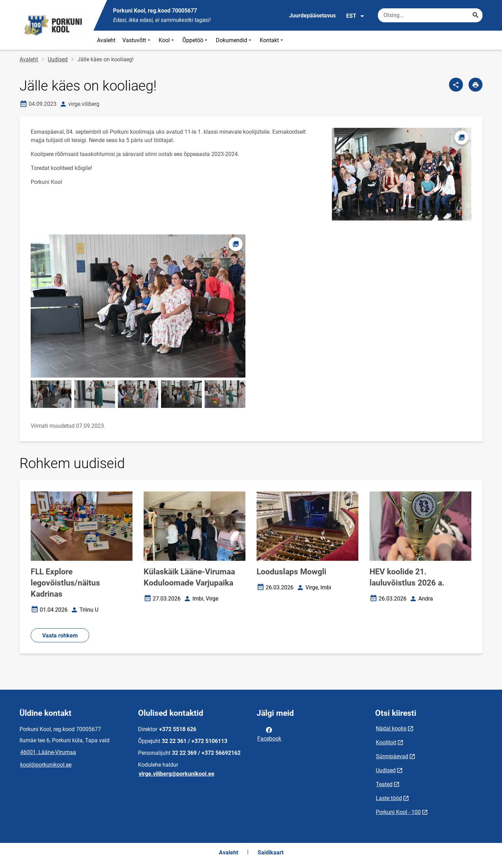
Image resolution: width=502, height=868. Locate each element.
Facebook (269, 734)
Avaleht (106, 40)
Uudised (58, 59)
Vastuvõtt (137, 40)
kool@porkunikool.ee (46, 765)
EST (355, 16)
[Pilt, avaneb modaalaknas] (138, 306)
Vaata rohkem (60, 635)
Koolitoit (386, 742)
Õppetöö (196, 40)
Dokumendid (234, 40)
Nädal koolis (391, 728)
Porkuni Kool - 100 (398, 812)
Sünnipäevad (392, 756)
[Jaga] (456, 85)
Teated (384, 784)
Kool (167, 40)
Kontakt (272, 40)
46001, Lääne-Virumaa (48, 752)
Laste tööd (389, 798)
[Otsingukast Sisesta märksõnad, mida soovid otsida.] (430, 15)
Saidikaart (271, 852)
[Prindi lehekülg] (476, 85)
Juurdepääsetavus (312, 15)
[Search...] (476, 15)
